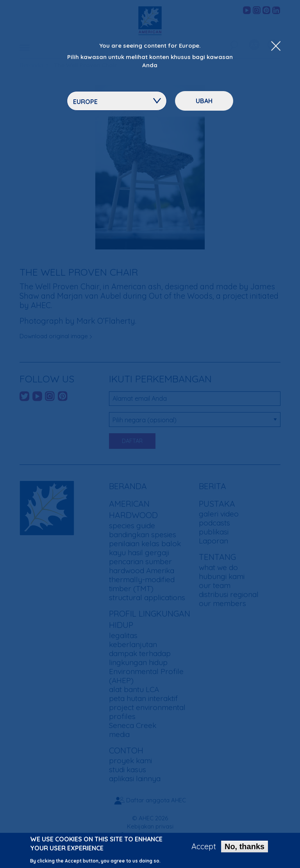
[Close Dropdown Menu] (276, 47)
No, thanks (245, 847)
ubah (204, 101)
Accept (204, 847)
